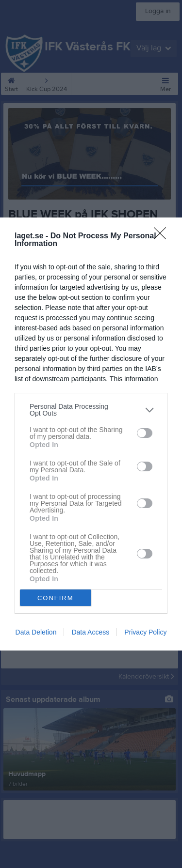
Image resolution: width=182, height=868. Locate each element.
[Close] (163, 236)
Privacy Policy (145, 632)
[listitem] (91, 410)
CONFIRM (56, 597)
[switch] (145, 433)
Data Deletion (36, 632)
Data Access (90, 632)
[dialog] (91, 434)
